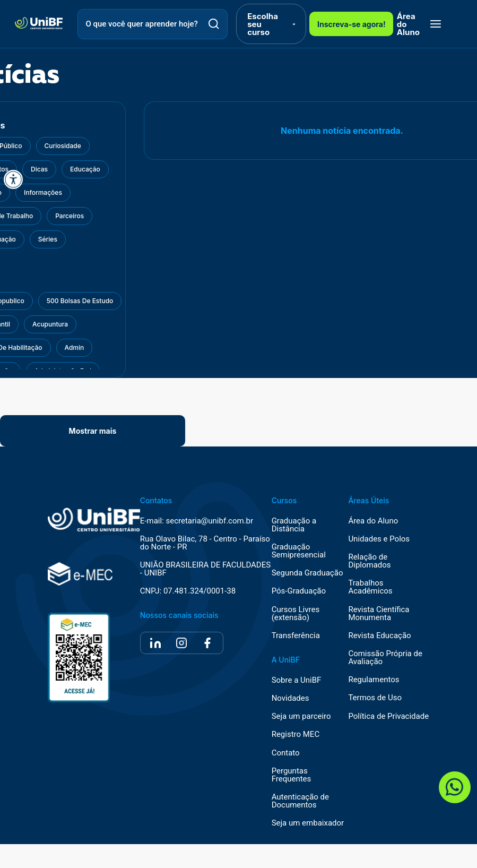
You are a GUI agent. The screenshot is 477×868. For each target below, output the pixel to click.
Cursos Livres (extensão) (296, 614)
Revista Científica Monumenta (379, 614)
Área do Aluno (408, 24)
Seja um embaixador (308, 823)
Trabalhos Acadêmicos (370, 587)
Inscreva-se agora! (352, 24)
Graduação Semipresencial (299, 551)
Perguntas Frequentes (292, 775)
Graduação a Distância (294, 525)
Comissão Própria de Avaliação (385, 658)
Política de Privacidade (388, 716)
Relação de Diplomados (369, 561)
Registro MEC (296, 734)
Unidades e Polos (379, 539)
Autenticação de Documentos (300, 801)
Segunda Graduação (307, 573)
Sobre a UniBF (297, 680)
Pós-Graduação (299, 591)
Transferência (296, 636)
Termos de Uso (375, 698)
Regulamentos (374, 680)
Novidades (290, 698)
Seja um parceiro (301, 716)
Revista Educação (379, 636)
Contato (286, 753)
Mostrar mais (93, 431)
